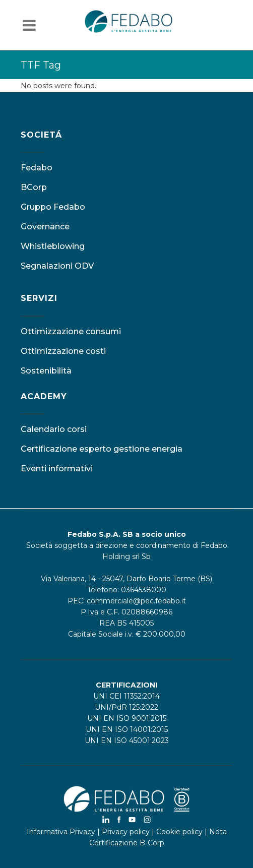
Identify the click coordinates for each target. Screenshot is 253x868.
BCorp (34, 187)
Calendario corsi (54, 429)
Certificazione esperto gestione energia (102, 449)
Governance (45, 227)
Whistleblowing (53, 246)
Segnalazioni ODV (57, 266)
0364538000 (144, 590)
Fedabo (37, 168)
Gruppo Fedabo (53, 207)
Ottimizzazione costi (63, 351)
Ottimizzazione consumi (71, 331)
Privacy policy (126, 832)
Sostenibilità (46, 371)
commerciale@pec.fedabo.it (136, 601)
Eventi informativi (57, 469)
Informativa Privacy (61, 832)
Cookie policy (179, 832)
